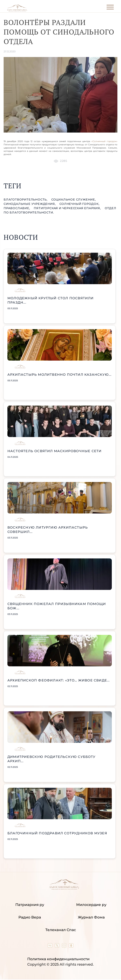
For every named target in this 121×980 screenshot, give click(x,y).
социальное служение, (74, 200)
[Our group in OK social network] (71, 946)
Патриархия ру (30, 905)
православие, (17, 208)
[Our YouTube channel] (65, 946)
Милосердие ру (91, 905)
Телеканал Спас (61, 930)
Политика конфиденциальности (58, 959)
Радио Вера (30, 917)
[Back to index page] (17, 11)
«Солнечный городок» (104, 141)
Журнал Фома (91, 917)
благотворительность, (26, 200)
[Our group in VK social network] (50, 946)
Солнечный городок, (79, 204)
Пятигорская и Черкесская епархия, (68, 208)
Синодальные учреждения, (30, 204)
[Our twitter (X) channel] (58, 946)
